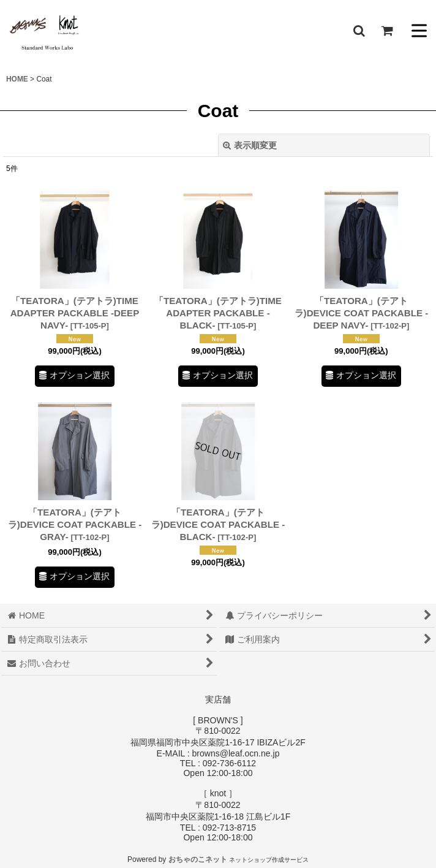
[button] (359, 31)
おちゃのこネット (198, 859)
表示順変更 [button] (250, 145)
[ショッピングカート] (387, 31)
